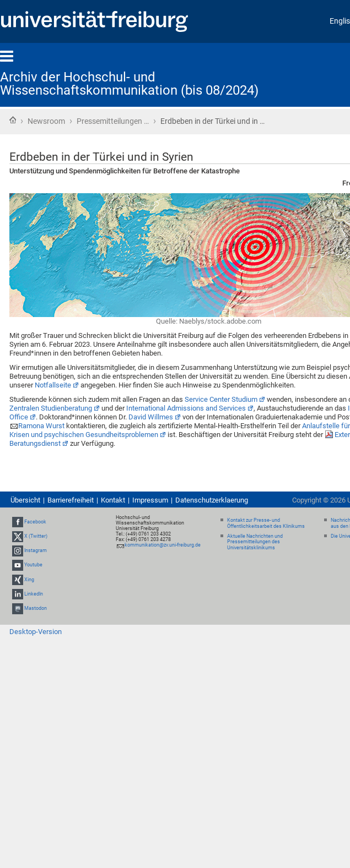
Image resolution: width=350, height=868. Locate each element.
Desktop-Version (36, 632)
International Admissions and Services (186, 408)
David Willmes (151, 417)
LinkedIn (34, 594)
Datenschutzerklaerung (212, 500)
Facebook (35, 522)
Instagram (36, 550)
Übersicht (25, 500)
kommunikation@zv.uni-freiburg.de (163, 545)
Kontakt (113, 500)
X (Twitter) (36, 536)
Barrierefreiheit (71, 500)
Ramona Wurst (41, 426)
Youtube (33, 565)
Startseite (13, 120)
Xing (29, 580)
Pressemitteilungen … (113, 121)
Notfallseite (53, 385)
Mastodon (36, 608)
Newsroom (46, 121)
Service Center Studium (221, 399)
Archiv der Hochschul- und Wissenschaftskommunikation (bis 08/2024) (129, 84)
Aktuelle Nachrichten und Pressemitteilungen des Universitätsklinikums (255, 542)
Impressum (150, 500)
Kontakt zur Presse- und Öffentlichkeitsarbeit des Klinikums (266, 523)
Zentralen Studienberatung (51, 408)
